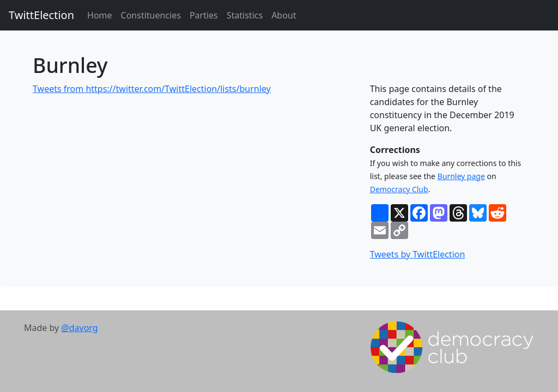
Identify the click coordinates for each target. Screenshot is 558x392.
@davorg (79, 328)
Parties (204, 15)
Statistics (245, 15)
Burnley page (461, 176)
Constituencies (151, 15)
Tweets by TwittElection (418, 254)
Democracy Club (399, 189)
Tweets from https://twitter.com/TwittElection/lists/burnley (152, 89)
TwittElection (41, 15)
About (284, 15)
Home (100, 15)
